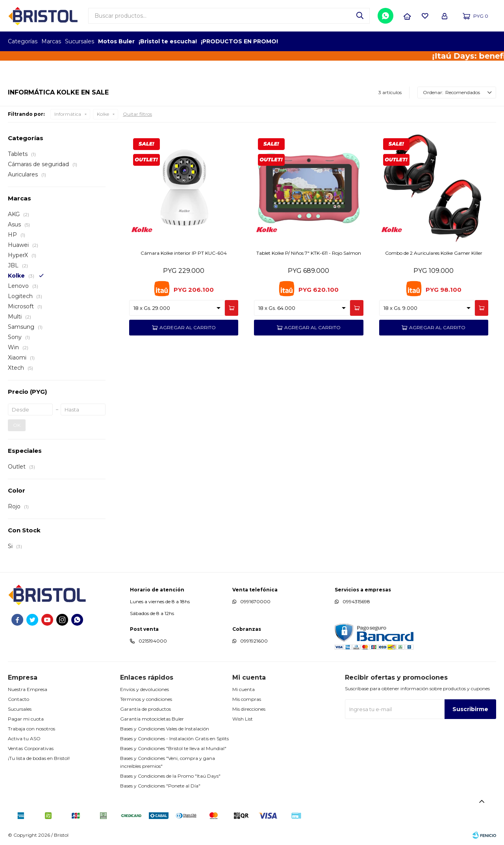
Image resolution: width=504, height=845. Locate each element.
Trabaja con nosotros (31, 729)
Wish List (243, 719)
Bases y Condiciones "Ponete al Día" (160, 786)
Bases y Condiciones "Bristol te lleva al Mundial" (173, 748)
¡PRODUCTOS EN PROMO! (239, 41)
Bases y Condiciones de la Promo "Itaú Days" (170, 776)
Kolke (103, 114)
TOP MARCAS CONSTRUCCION (450, 41)
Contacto (19, 699)
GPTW (490, 41)
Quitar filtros (137, 114)
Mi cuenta (244, 689)
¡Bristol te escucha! (168, 41)
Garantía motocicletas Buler (152, 719)
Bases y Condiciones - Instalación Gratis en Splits (174, 738)
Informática (68, 114)
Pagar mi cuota (26, 719)
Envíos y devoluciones (145, 689)
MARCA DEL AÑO (472, 41)
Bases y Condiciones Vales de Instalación (165, 729)
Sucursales (80, 41)
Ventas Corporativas (31, 748)
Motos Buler (116, 41)
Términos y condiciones (146, 699)
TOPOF (407, 41)
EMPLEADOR (428, 41)
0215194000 (153, 641)
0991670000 (255, 601)
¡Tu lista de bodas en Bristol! (39, 758)
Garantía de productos (145, 709)
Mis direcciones (249, 709)
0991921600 (254, 641)
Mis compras (247, 699)
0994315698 (356, 601)
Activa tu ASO (24, 738)
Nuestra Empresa (28, 689)
